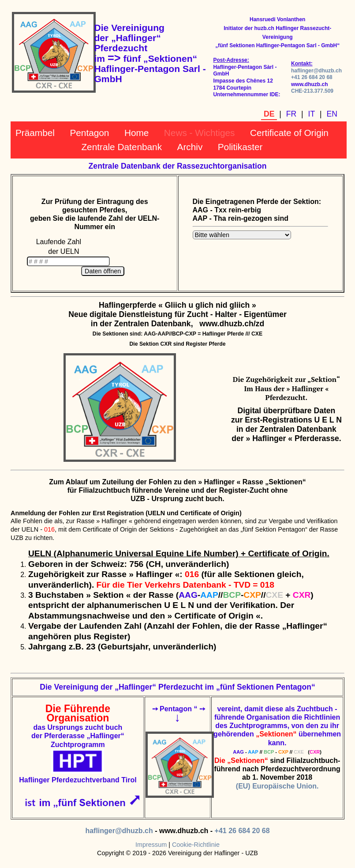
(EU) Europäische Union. (277, 786)
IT (312, 114)
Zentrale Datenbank (121, 147)
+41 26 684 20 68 (312, 77)
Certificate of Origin (289, 133)
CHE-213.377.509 (312, 91)
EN (332, 114)
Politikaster (240, 147)
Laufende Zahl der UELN (59, 247)
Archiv (190, 147)
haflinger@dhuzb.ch (316, 71)
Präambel (35, 133)
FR (291, 114)
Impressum (151, 845)
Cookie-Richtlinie (196, 845)
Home (136, 133)
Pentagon (89, 133)
